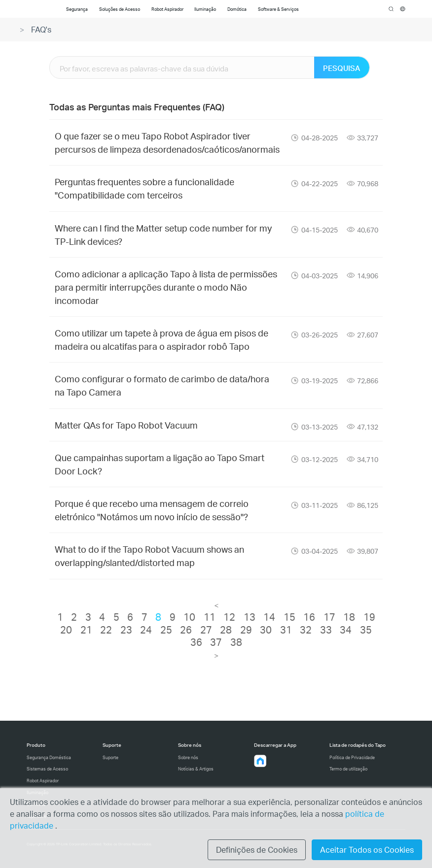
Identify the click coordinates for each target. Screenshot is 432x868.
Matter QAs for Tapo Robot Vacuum (126, 425)
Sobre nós (188, 757)
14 (269, 617)
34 (346, 630)
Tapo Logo (38, 9)
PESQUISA (342, 68)
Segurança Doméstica (49, 757)
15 (289, 617)
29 (246, 630)
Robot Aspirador (43, 781)
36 (196, 642)
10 (189, 617)
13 (250, 617)
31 (286, 630)
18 (349, 617)
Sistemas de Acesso (47, 769)
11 (210, 617)
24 (146, 630)
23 (126, 630)
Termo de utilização (348, 769)
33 (326, 630)
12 (229, 617)
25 (166, 630)
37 (216, 642)
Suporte (110, 757)
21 (86, 630)
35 (366, 630)
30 (266, 630)
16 (309, 617)
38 (236, 642)
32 (306, 630)
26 (186, 630)
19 (369, 617)
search (391, 9)
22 (106, 630)
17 (329, 617)
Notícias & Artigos (196, 769)
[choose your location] (403, 9)
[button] (260, 761)
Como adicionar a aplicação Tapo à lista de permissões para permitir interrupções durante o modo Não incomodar (166, 287)
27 (206, 630)
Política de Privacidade (352, 757)
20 (66, 630)
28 (226, 630)
